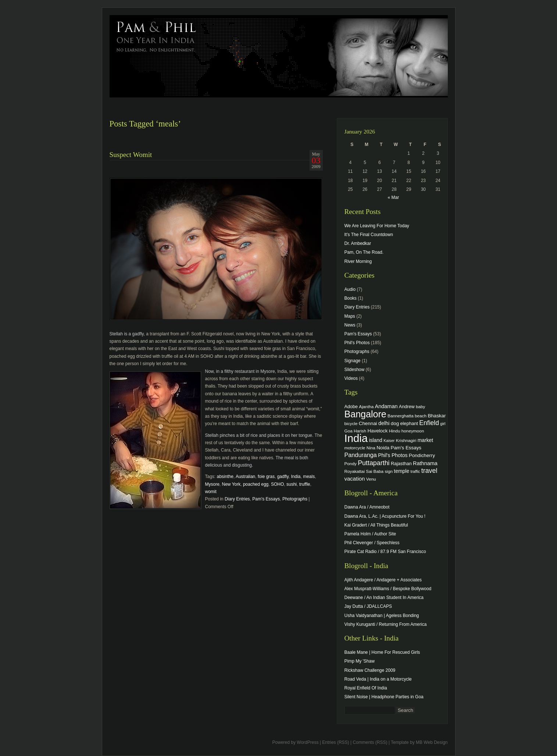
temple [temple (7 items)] (401, 471)
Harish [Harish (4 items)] (360, 431)
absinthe (225, 477)
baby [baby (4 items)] (420, 406)
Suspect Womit (131, 155)
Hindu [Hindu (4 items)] (395, 431)
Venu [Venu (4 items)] (371, 479)
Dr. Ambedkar (358, 243)
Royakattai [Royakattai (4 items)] (355, 471)
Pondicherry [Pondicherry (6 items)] (422, 455)
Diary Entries (237, 499)
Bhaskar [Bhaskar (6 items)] (437, 416)
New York (231, 484)
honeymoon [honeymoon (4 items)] (413, 431)
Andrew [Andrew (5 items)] (407, 407)
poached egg (256, 484)
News (350, 325)
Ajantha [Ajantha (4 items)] (366, 406)
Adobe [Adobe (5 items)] (351, 407)
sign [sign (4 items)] (389, 471)
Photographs (295, 499)
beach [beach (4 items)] (421, 416)
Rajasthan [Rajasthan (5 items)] (401, 464)
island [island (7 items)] (375, 440)
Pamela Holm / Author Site (370, 534)
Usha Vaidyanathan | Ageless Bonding (382, 616)
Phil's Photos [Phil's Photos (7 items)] (393, 455)
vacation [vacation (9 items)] (355, 479)
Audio (350, 289)
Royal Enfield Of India (366, 688)
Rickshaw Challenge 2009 (370, 670)
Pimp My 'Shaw (360, 661)
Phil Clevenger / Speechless (372, 543)
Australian (245, 477)
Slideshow (355, 370)
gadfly (283, 477)
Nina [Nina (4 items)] (371, 448)
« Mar (393, 197)
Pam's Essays (266, 499)
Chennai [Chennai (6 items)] (368, 423)
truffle (305, 484)
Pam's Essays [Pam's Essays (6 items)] (406, 448)
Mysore (212, 484)
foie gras (266, 477)
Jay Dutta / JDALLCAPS (368, 606)
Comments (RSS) (370, 742)
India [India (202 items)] (356, 438)
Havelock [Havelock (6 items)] (377, 431)
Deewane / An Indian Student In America (384, 598)
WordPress (308, 742)
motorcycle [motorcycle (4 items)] (355, 448)
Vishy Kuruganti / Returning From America (386, 624)
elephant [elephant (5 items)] (409, 424)
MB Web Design (432, 742)
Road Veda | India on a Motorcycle (378, 679)
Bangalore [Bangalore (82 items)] (365, 414)
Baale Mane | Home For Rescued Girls (382, 652)
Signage (353, 361)
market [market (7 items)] (426, 440)
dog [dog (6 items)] (395, 423)
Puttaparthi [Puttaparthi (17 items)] (374, 463)
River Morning (358, 261)
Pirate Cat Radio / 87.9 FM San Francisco (385, 552)
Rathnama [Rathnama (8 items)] (425, 463)
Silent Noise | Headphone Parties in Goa (384, 697)
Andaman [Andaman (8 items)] (386, 406)
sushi (292, 484)
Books (351, 298)
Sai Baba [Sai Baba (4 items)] (375, 471)
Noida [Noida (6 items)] (383, 448)
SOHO (277, 484)
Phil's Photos (357, 343)
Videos (351, 378)
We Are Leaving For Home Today (377, 226)
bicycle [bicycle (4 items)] (351, 423)
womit (211, 492)
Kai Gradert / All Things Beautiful (376, 525)
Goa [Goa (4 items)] (349, 431)
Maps (350, 316)
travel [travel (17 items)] (429, 471)
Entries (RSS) (335, 742)
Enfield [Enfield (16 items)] (429, 423)
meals (309, 477)
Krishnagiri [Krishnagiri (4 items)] (406, 440)
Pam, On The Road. (364, 252)
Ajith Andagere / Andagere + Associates (383, 580)
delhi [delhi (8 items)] (384, 423)
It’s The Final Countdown (369, 235)
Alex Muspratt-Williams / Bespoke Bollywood (388, 589)
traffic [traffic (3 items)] (415, 471)
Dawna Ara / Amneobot (367, 507)
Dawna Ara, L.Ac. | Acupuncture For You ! (385, 516)
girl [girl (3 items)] (443, 424)
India (296, 477)
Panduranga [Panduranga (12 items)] (361, 455)
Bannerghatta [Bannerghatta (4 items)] (401, 416)
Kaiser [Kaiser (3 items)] (389, 441)
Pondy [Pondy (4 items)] (351, 463)
